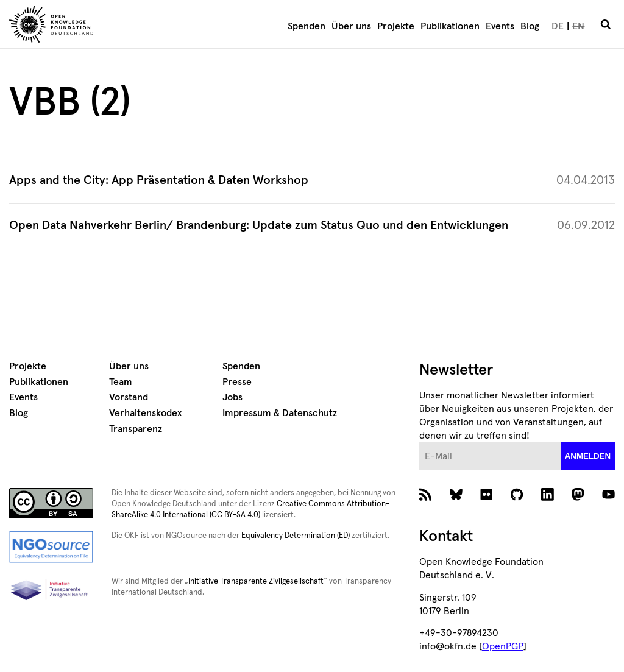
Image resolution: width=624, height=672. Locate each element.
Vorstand (129, 397)
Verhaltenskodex (145, 413)
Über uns (351, 26)
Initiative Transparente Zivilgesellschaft (256, 582)
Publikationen (450, 26)
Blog (530, 26)
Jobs (232, 397)
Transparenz (136, 429)
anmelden (588, 456)
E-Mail (420, 443)
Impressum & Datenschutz (280, 413)
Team (121, 382)
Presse (237, 382)
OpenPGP (503, 646)
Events (500, 26)
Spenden (307, 26)
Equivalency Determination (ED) (296, 536)
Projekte (396, 26)
